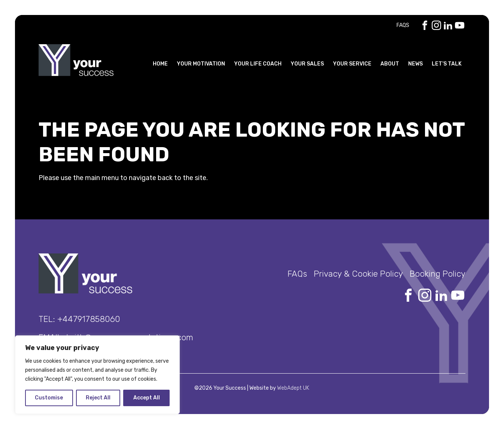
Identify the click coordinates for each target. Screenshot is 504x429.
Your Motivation (201, 64)
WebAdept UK (293, 388)
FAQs (403, 25)
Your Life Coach (258, 64)
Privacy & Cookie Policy (358, 274)
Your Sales (307, 64)
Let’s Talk (447, 64)
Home (160, 64)
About (390, 64)
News (415, 64)
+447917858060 (89, 319)
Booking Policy (438, 274)
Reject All (98, 398)
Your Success (76, 60)
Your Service (352, 64)
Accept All (147, 398)
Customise (49, 398)
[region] (97, 375)
